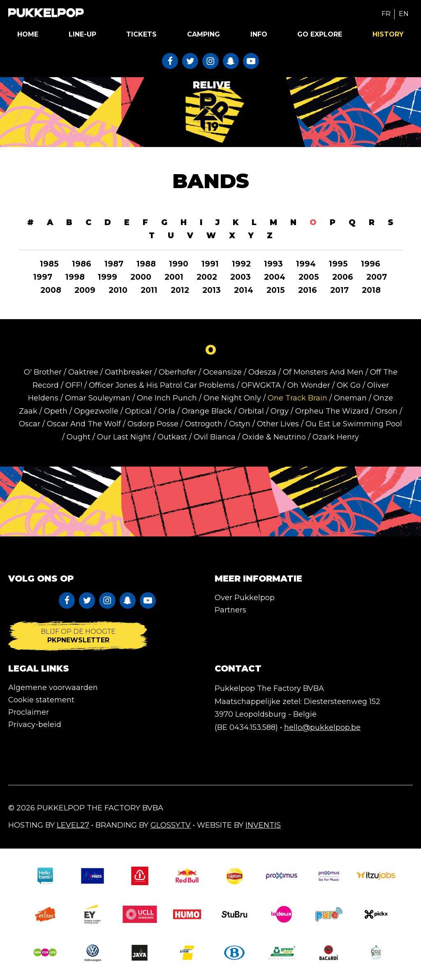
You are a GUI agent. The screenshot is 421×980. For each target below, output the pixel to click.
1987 (114, 264)
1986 (82, 264)
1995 (338, 264)
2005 (309, 277)
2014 (244, 290)
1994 (306, 264)
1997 (43, 277)
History (388, 34)
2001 (174, 277)
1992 (241, 264)
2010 (118, 290)
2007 (377, 277)
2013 (212, 290)
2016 (308, 290)
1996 (371, 264)
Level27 (73, 825)
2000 (141, 277)
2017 (339, 290)
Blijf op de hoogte (78, 636)
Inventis (263, 825)
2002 (207, 277)
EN (404, 14)
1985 (49, 264)
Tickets (141, 34)
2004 (275, 277)
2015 (276, 290)
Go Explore (320, 34)
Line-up (82, 34)
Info (259, 34)
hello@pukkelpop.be (322, 727)
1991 (210, 264)
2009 (85, 290)
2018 (371, 290)
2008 (51, 290)
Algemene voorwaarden (53, 688)
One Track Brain (297, 398)
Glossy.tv (171, 825)
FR (386, 14)
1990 (179, 264)
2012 (180, 290)
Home (28, 34)
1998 (75, 277)
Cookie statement (41, 700)
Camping (204, 34)
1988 (146, 264)
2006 (343, 277)
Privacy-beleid (35, 725)
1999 (108, 277)
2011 (149, 290)
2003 (241, 277)
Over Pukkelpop (245, 598)
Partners (230, 610)
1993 (273, 264)
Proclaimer (29, 712)
